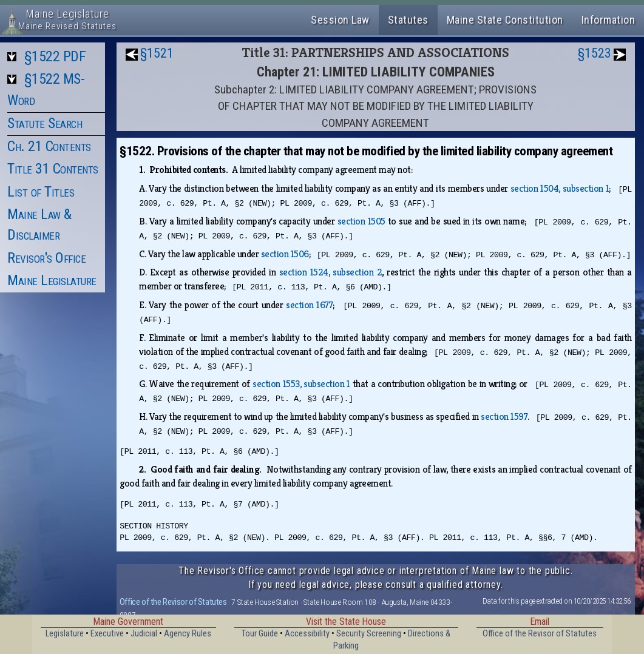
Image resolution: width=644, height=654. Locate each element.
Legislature (65, 634)
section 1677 (309, 305)
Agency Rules (188, 634)
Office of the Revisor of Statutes (173, 602)
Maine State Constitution (505, 20)
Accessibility (307, 634)
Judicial (144, 634)
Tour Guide (260, 634)
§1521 (157, 53)
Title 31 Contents (53, 169)
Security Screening (369, 634)
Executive (107, 634)
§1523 (595, 53)
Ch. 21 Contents (49, 146)
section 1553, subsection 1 (301, 384)
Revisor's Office (46, 258)
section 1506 (285, 254)
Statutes (408, 20)
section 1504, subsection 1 (560, 188)
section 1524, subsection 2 (331, 272)
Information (608, 20)
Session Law (340, 20)
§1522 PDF (55, 56)
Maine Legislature (52, 280)
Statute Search (45, 123)
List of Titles (41, 192)
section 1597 (504, 416)
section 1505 (361, 221)
